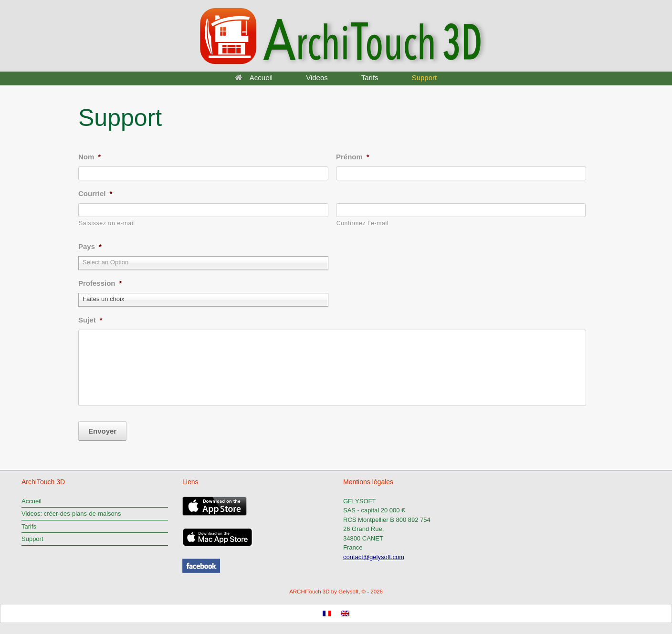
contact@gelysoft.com (374, 554)
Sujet (90, 317)
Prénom (353, 157)
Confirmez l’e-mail (363, 223)
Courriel (95, 193)
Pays (90, 246)
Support (425, 78)
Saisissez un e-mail (107, 223)
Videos (317, 78)
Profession (100, 282)
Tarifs (370, 78)
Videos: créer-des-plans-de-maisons (71, 510)
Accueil (254, 78)
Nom (89, 157)
